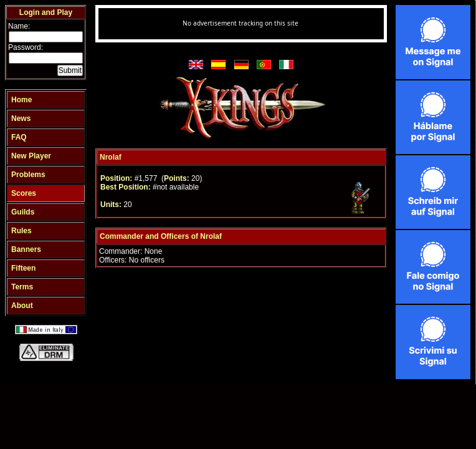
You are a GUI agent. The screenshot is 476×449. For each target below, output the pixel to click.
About (22, 306)
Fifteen (23, 268)
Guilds (23, 212)
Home (21, 100)
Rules (21, 231)
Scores (24, 193)
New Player (31, 156)
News (21, 118)
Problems (28, 175)
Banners (26, 249)
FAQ (19, 137)
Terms (22, 287)
